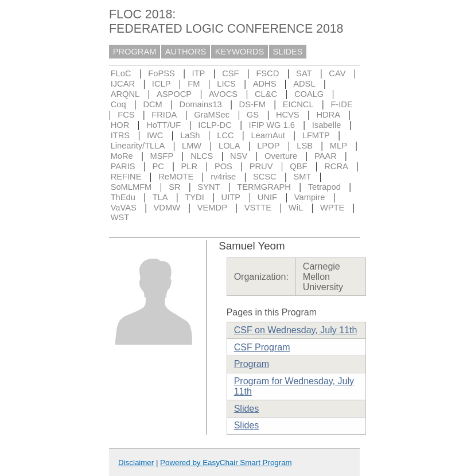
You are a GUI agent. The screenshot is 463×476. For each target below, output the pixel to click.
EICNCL (298, 104)
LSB (305, 146)
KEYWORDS (240, 52)
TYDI (194, 197)
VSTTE (258, 208)
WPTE (332, 208)
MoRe (122, 156)
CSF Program (262, 347)
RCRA (336, 166)
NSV (239, 156)
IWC (155, 135)
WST (120, 217)
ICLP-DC (215, 125)
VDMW (167, 208)
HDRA (328, 115)
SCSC (265, 177)
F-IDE (341, 104)
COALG (309, 94)
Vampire (310, 197)
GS (253, 115)
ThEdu (123, 197)
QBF (298, 166)
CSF (230, 73)
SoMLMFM (131, 187)
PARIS (123, 166)
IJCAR (123, 84)
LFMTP (316, 135)
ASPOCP (174, 94)
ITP (199, 73)
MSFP (162, 156)
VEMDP (212, 208)
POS (223, 166)
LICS (226, 84)
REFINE (126, 177)
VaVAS (124, 208)
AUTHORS (186, 52)
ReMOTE (176, 177)
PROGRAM (135, 52)
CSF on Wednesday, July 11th (296, 330)
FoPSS (161, 73)
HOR (120, 125)
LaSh (190, 135)
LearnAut (268, 135)
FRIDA (164, 115)
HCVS (288, 115)
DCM (152, 104)
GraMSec (212, 115)
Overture (281, 156)
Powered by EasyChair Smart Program (226, 463)
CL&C (266, 94)
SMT (303, 177)
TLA (160, 197)
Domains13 (201, 104)
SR (174, 187)
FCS (126, 115)
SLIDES (288, 52)
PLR (190, 166)
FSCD (267, 73)
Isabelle (327, 125)
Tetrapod (324, 187)
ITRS (120, 135)
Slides (247, 409)
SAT (304, 73)
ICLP (162, 84)
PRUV (261, 166)
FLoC (121, 73)
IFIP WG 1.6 (272, 125)
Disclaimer (136, 463)
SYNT (209, 187)
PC (158, 166)
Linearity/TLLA (138, 146)
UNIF (267, 197)
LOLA (229, 146)
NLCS (202, 156)
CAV (337, 73)
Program (252, 364)
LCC (225, 135)
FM (194, 84)
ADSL (304, 84)
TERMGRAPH (264, 187)
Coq (118, 104)
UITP (231, 197)
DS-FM (252, 104)
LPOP (268, 146)
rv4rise (223, 177)
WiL (296, 208)
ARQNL (125, 94)
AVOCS (223, 94)
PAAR (326, 156)
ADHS (265, 84)
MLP (339, 146)
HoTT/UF (164, 125)
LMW (192, 146)
